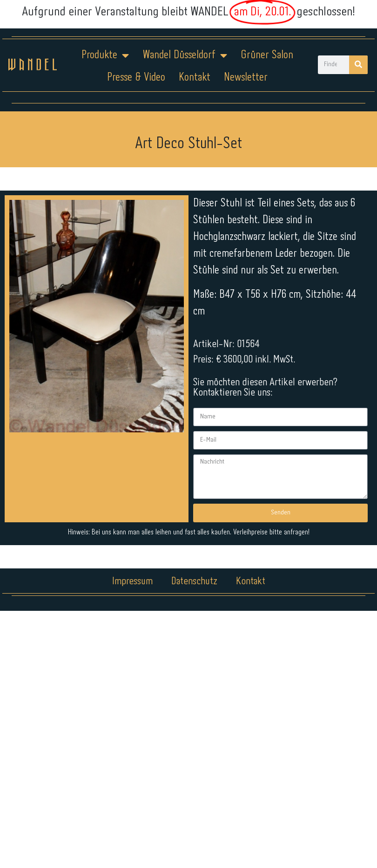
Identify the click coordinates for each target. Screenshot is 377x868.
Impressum (132, 581)
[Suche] (358, 65)
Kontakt (195, 78)
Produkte (105, 55)
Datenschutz (194, 581)
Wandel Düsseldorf (185, 55)
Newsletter (246, 78)
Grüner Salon (267, 55)
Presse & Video (136, 78)
